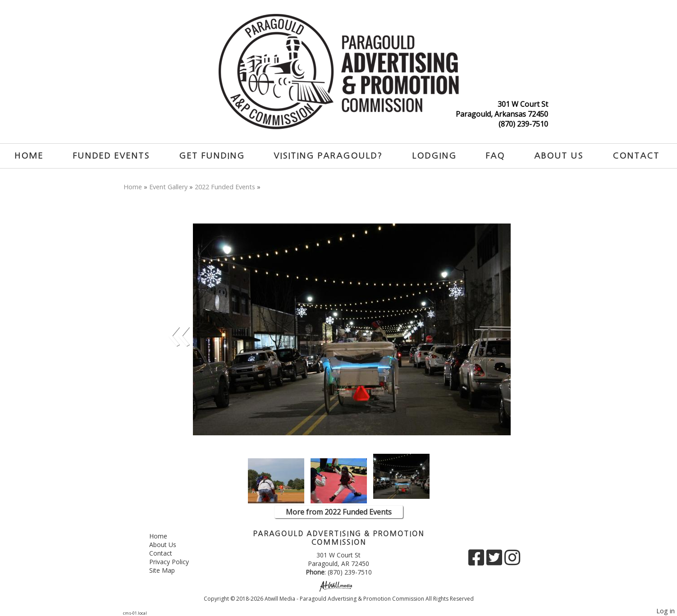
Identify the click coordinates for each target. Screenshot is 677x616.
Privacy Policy (176, 562)
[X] (495, 561)
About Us (559, 156)
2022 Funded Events (225, 187)
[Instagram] (512, 561)
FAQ (495, 156)
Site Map (169, 570)
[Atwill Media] (338, 586)
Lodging (434, 156)
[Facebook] (477, 561)
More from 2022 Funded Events (339, 512)
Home (29, 156)
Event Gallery (168, 187)
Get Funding (212, 156)
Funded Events (111, 156)
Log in (666, 611)
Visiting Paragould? (328, 156)
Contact (636, 156)
